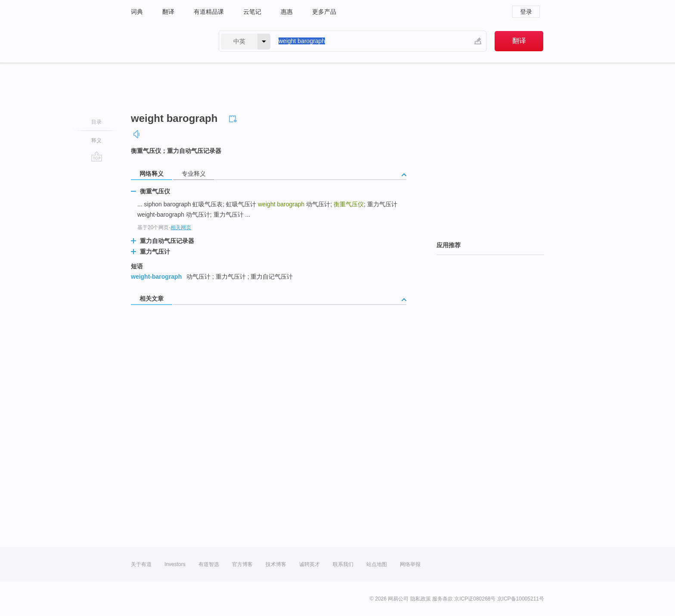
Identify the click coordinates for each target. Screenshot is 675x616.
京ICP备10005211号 (521, 599)
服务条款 (443, 599)
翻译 (168, 12)
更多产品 (324, 12)
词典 (137, 12)
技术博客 (276, 564)
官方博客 (242, 564)
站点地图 (377, 564)
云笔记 (252, 12)
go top (97, 156)
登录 (526, 12)
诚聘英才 (310, 564)
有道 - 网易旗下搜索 (166, 41)
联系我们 (343, 564)
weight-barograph (156, 277)
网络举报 (410, 564)
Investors (175, 564)
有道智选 (209, 564)
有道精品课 (209, 12)
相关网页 (181, 227)
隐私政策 (421, 599)
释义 (96, 140)
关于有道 (141, 564)
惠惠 (287, 12)
